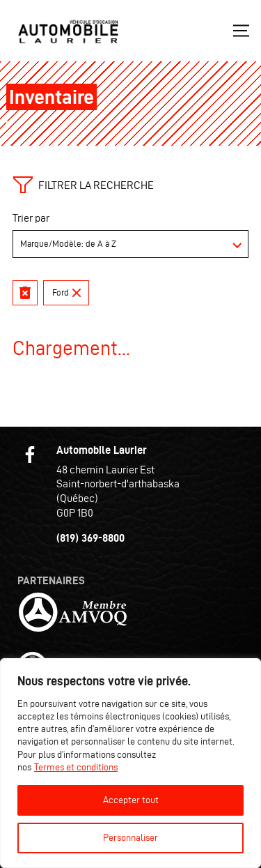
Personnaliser (130, 838)
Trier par (31, 218)
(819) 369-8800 (90, 538)
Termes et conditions (76, 767)
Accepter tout (131, 800)
